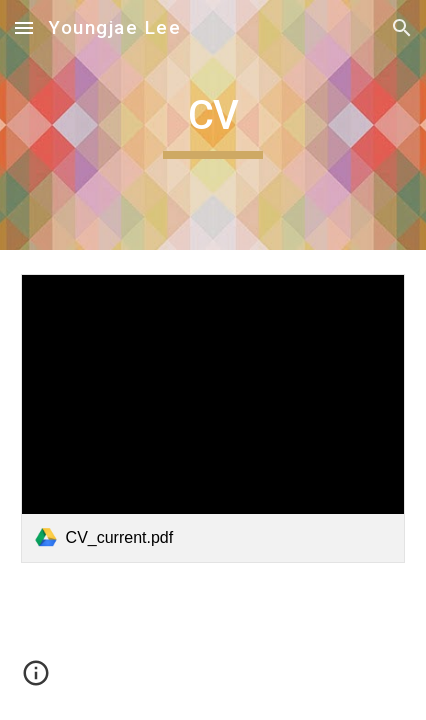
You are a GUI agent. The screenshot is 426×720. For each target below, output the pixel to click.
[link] (213, 418)
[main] (213, 125)
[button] (24, 27)
